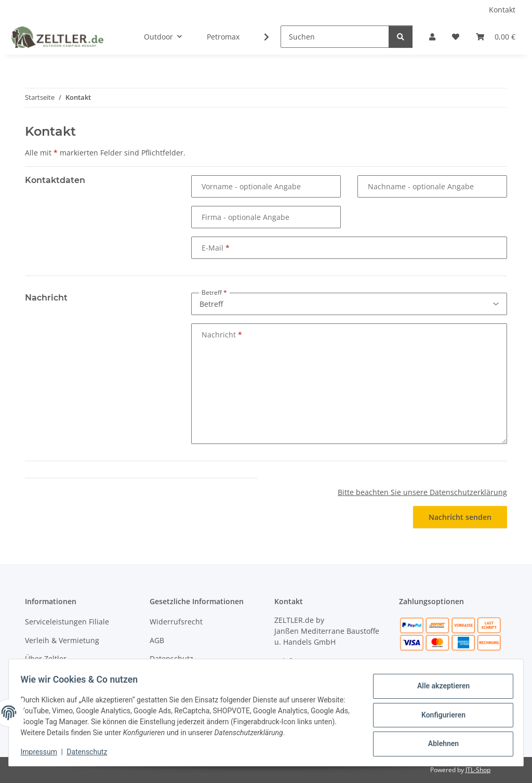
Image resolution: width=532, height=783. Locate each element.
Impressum (44, 752)
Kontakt (502, 10)
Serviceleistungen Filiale (67, 622)
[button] (432, 37)
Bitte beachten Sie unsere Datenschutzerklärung (422, 492)
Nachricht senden (460, 517)
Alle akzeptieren (438, 688)
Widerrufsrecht (176, 622)
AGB (157, 640)
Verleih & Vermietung (62, 640)
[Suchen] (335, 37)
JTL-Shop (478, 770)
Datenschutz (92, 752)
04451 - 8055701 (333, 661)
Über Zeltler (46, 658)
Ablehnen (438, 742)
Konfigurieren (438, 715)
